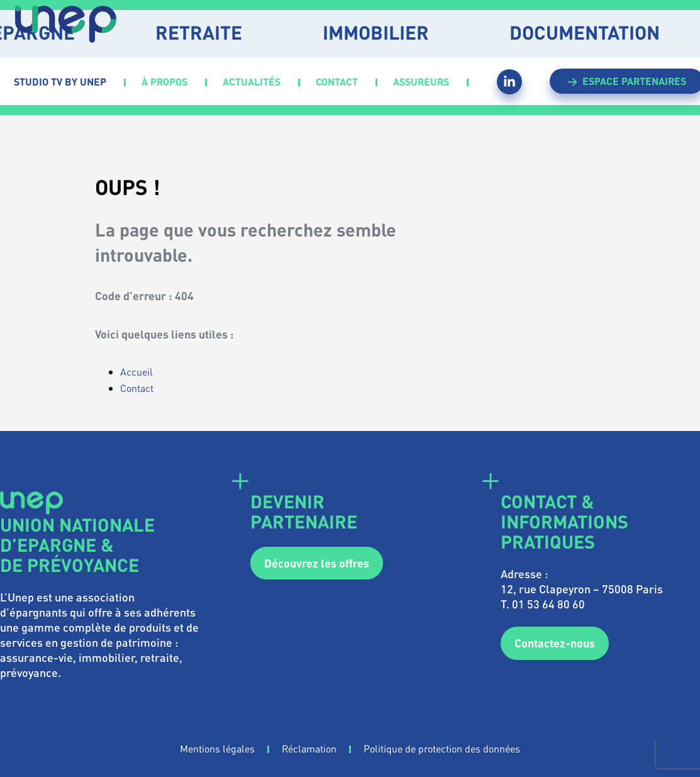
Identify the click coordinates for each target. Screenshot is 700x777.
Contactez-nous (555, 643)
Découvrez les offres (317, 563)
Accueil (136, 372)
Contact (137, 388)
